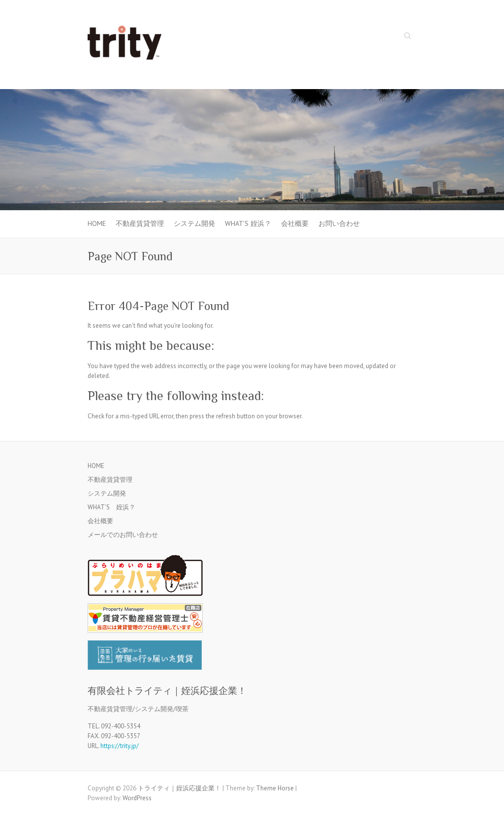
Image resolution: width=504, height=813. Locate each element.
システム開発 (194, 223)
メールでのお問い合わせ (123, 535)
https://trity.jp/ (120, 746)
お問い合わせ (339, 223)
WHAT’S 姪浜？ (248, 223)
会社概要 (295, 223)
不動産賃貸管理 (140, 223)
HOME (97, 223)
